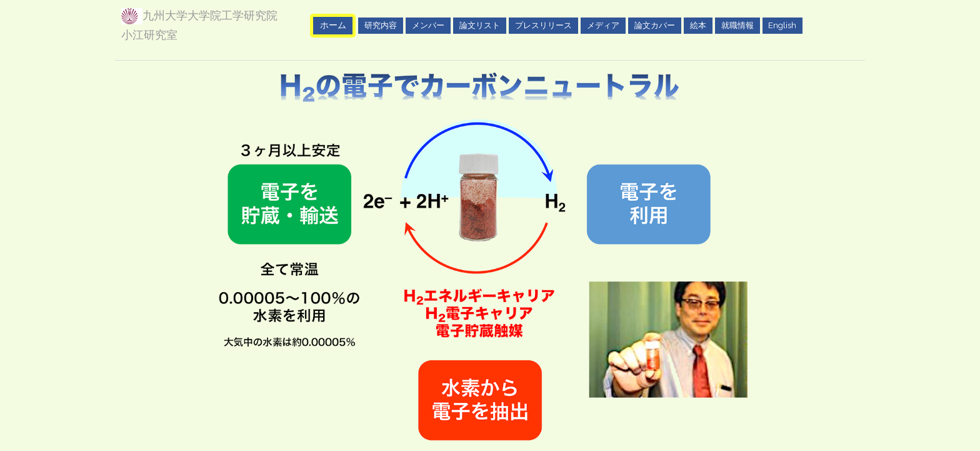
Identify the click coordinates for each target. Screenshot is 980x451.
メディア (603, 25)
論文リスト (480, 25)
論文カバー (655, 25)
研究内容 (381, 25)
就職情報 (737, 25)
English (782, 25)
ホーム (333, 25)
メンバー (428, 25)
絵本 (698, 25)
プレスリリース (543, 25)
